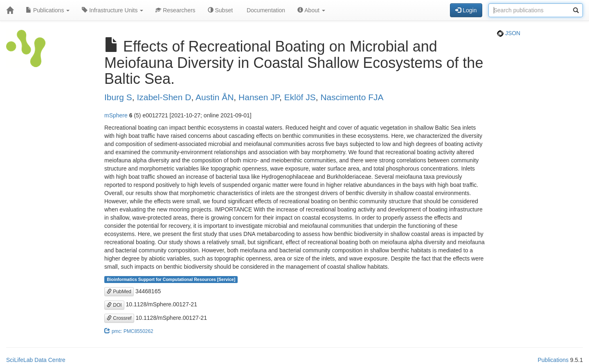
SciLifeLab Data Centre (36, 360)
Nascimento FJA (352, 97)
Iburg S (118, 97)
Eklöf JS (300, 97)
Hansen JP (259, 97)
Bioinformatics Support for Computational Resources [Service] (171, 279)
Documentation (265, 10)
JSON (509, 33)
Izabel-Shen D (164, 97)
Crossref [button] (119, 318)
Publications (48, 10)
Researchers (175, 10)
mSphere (116, 115)
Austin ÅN (215, 97)
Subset (220, 10)
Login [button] (466, 10)
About (311, 10)
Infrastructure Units (112, 10)
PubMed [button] (119, 292)
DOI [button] (114, 305)
